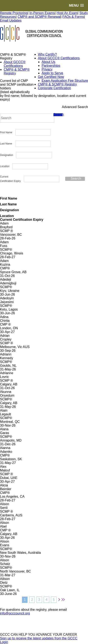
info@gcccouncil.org (15, 613)
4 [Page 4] (46, 600)
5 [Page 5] (54, 600)
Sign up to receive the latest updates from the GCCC (39, 638)
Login (4, 642)
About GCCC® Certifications (15, 64)
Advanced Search (75, 107)
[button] (76, 6)
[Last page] (63, 600)
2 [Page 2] (32, 600)
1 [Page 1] (25, 600)
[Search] (27, 118)
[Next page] (59, 600)
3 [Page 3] (39, 600)
